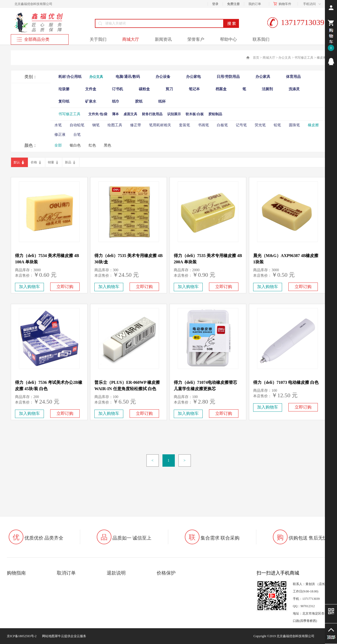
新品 (68, 162)
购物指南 (16, 573)
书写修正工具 (304, 58)
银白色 (75, 145)
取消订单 (66, 573)
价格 (34, 162)
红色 (92, 145)
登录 (215, 4)
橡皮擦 (321, 58)
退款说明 (116, 573)
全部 (58, 145)
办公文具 (285, 58)
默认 (17, 162)
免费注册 (233, 4)
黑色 (108, 145)
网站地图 (48, 636)
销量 (51, 162)
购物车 (283, 4)
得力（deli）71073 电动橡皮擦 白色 (286, 382)
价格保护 (166, 573)
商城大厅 (269, 58)
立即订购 (65, 287)
